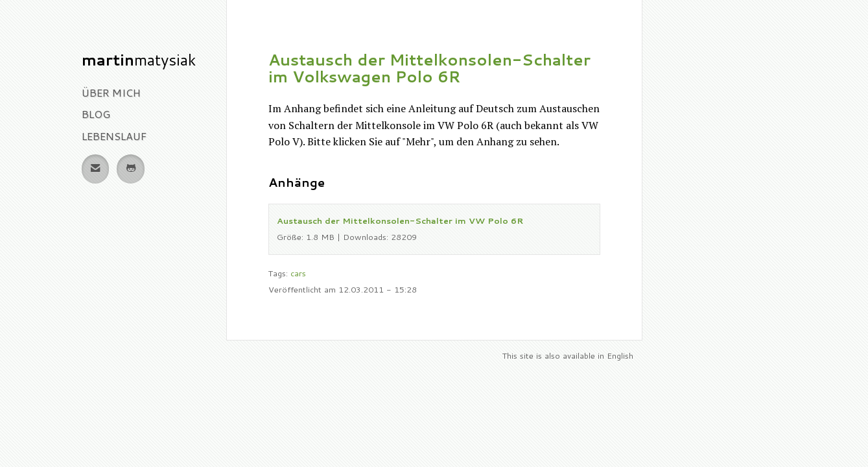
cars (298, 273)
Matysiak (139, 60)
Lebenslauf (114, 136)
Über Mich (111, 92)
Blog (96, 114)
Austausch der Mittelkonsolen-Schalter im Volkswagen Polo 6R (429, 68)
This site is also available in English (568, 355)
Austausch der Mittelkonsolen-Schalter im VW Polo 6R (400, 221)
